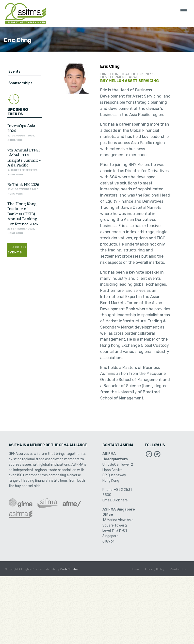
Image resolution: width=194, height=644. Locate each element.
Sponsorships (20, 83)
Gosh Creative (70, 569)
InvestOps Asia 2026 (21, 128)
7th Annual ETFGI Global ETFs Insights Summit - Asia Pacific (24, 157)
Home (135, 569)
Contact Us (178, 569)
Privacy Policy (155, 569)
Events (14, 72)
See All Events (17, 250)
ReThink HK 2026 (23, 184)
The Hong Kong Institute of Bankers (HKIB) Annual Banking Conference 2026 (23, 214)
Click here (120, 500)
